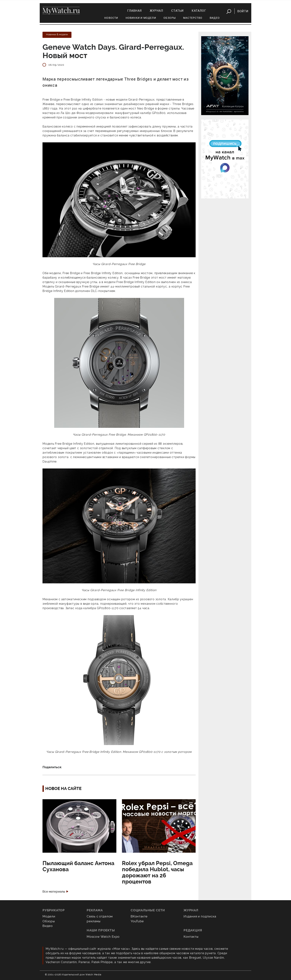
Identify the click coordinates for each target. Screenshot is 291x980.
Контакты (191, 937)
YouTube (137, 921)
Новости (111, 18)
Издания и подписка (200, 916)
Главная (134, 11)
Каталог (199, 11)
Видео (215, 18)
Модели (49, 916)
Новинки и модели (141, 18)
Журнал (156, 11)
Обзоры (170, 18)
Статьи (177, 11)
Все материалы (54, 892)
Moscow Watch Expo (103, 937)
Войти (243, 11)
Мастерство (193, 18)
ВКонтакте (139, 916)
